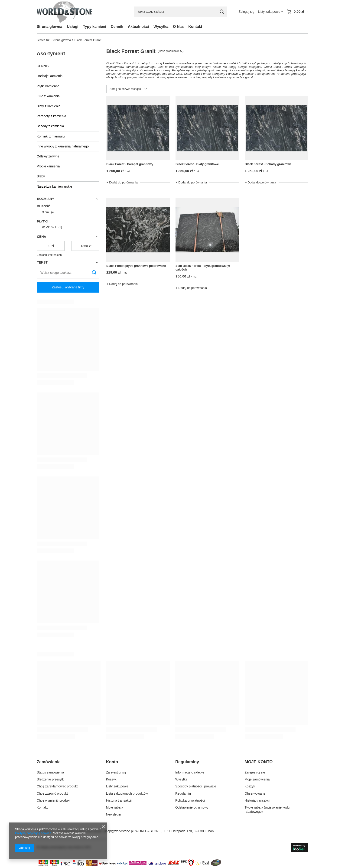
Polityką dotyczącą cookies (33, 833)
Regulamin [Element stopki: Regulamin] (183, 793)
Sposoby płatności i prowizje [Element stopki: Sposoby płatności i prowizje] (196, 786)
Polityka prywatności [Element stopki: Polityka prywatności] (190, 800)
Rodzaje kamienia (50, 76)
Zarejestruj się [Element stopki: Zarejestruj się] (116, 772)
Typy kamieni (94, 27)
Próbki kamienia (48, 166)
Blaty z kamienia (49, 106)
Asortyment (51, 54)
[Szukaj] (222, 12)
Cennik (117, 27)
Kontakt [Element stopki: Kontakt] (42, 807)
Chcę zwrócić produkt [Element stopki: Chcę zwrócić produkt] (52, 793)
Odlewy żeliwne (48, 156)
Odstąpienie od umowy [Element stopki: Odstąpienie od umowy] (192, 807)
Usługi (73, 27)
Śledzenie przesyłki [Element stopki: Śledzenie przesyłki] (51, 779)
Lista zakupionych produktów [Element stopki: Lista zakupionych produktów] (127, 793)
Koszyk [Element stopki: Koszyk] (111, 779)
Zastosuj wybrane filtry (68, 287)
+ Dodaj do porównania (122, 182)
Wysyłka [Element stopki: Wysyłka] (181, 779)
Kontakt (195, 27)
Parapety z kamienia (51, 116)
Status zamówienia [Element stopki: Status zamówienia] (50, 772)
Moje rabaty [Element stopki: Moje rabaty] (115, 807)
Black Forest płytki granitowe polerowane (136, 266)
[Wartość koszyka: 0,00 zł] (298, 12)
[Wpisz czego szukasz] (181, 12)
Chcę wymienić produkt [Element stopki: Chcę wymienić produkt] (54, 800)
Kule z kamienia (48, 96)
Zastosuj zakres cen (49, 255)
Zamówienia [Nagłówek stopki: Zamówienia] (49, 762)
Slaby (41, 176)
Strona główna (49, 27)
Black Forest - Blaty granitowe (197, 164)
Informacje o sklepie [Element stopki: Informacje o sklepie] (190, 772)
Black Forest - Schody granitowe (268, 164)
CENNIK (43, 66)
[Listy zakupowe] (270, 12)
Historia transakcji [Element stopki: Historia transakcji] (119, 800)
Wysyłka (161, 27)
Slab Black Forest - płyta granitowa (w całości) (203, 268)
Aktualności (138, 27)
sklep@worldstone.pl (119, 831)
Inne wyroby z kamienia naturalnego (63, 146)
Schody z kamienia (50, 126)
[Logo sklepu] (64, 12)
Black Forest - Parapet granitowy (130, 164)
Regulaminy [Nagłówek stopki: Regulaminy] (187, 762)
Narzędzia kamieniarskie (54, 186)
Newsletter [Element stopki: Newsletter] (114, 814)
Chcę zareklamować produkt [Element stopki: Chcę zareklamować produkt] (57, 786)
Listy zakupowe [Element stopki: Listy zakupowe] (117, 786)
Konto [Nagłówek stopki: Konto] (112, 762)
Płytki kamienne (48, 86)
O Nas (178, 27)
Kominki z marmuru (51, 136)
